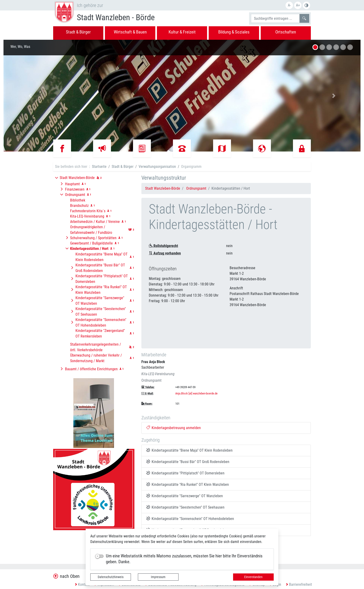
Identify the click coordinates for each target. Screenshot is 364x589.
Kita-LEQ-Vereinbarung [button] (87, 216)
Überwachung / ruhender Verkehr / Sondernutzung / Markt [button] (96, 358)
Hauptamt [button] (72, 184)
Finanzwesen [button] (75, 189)
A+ (298, 5)
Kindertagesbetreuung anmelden (174, 428)
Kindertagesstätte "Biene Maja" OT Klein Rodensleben (190, 450)
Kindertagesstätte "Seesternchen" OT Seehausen (185, 507)
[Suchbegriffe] (275, 18)
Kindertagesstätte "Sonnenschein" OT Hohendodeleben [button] (101, 323)
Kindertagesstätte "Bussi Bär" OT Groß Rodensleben (188, 462)
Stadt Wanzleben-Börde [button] (77, 178)
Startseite (99, 167)
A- (289, 5)
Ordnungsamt (196, 188)
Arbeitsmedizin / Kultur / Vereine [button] (95, 222)
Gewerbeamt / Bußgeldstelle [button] (91, 243)
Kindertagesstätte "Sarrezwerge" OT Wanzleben (185, 496)
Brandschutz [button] (79, 206)
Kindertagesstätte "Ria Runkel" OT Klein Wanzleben (188, 484)
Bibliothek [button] (78, 200)
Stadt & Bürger (123, 167)
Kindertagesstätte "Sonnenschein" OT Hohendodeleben (190, 519)
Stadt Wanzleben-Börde (163, 188)
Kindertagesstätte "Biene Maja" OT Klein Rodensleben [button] (101, 257)
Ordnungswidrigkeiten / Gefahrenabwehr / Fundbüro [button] (91, 230)
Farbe (306, 5)
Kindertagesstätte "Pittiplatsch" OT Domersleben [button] (102, 279)
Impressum (158, 577)
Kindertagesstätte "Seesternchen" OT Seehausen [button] (101, 312)
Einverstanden (253, 577)
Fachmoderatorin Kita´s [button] (88, 211)
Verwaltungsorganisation (157, 167)
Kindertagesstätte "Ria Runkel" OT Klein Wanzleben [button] (101, 290)
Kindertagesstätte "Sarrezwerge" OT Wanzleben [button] (100, 301)
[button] (30, 96)
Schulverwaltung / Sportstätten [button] (93, 238)
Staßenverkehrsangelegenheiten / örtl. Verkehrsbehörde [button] (96, 347)
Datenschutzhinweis (111, 577)
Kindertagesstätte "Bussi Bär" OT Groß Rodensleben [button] (100, 268)
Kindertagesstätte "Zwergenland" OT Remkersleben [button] (100, 333)
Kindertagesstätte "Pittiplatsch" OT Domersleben (185, 473)
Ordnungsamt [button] (75, 195)
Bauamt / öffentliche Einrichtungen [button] (91, 369)
